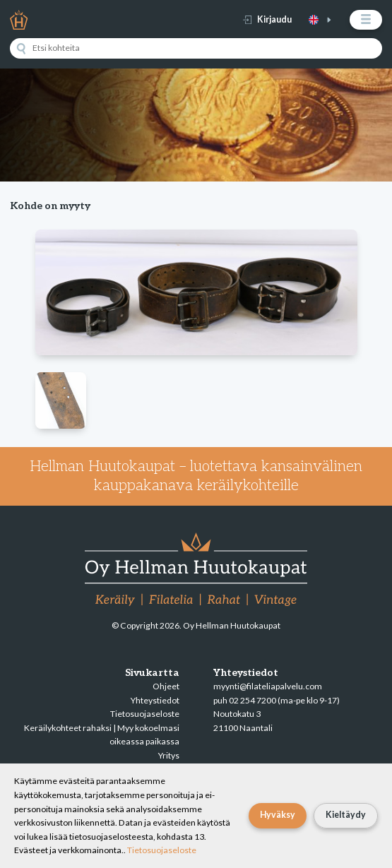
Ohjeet (166, 686)
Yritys (169, 755)
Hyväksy (278, 815)
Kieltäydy (346, 815)
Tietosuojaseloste (145, 714)
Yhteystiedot (155, 700)
